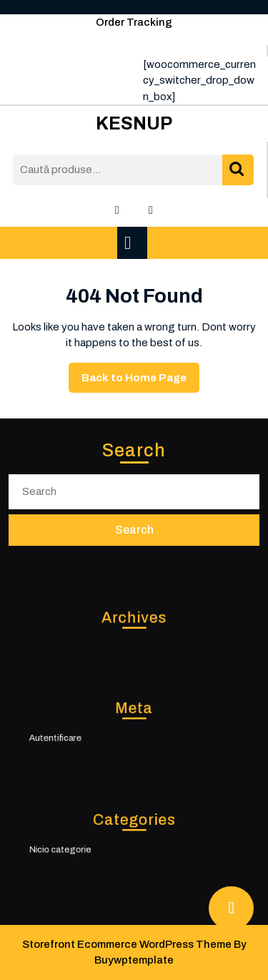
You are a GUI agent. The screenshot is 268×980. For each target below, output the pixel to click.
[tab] (134, 243)
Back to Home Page (140, 381)
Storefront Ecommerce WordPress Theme (127, 944)
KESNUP (134, 123)
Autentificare (70, 736)
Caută (238, 170)
